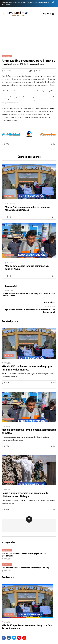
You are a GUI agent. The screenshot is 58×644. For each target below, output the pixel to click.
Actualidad (7, 56)
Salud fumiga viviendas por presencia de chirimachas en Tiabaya (25, 505)
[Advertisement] (29, 35)
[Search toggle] (56, 14)
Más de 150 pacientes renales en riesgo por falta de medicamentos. (27, 378)
